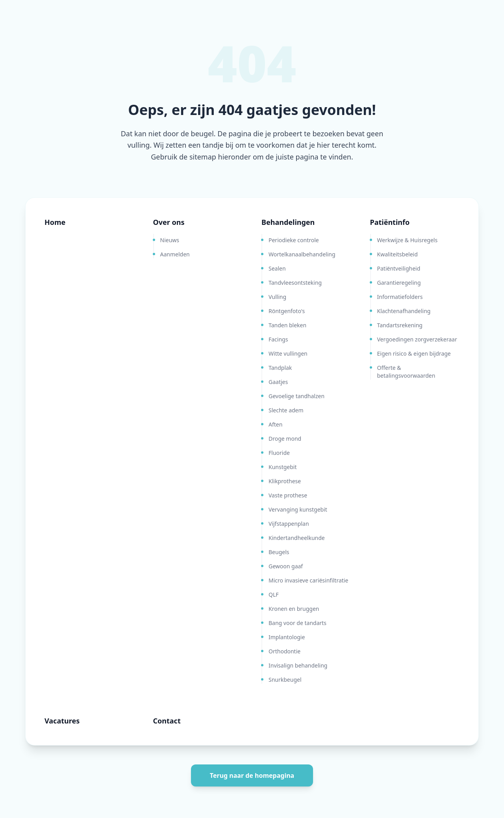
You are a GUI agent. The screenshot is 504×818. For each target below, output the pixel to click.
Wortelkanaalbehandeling (302, 254)
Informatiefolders (400, 297)
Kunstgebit (283, 467)
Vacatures (62, 721)
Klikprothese (285, 481)
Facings (278, 339)
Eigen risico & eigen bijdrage (414, 353)
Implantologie (287, 637)
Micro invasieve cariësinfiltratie (308, 580)
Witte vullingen (288, 353)
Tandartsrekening (400, 325)
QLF (274, 594)
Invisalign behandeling (298, 665)
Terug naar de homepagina (252, 775)
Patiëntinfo (390, 222)
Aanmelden (175, 254)
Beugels (279, 552)
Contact (167, 721)
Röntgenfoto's (287, 311)
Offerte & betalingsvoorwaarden (406, 372)
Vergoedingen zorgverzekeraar (417, 339)
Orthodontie (284, 651)
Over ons (169, 222)
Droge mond (285, 439)
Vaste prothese (288, 495)
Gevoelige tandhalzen (296, 396)
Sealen (277, 268)
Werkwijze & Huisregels (408, 240)
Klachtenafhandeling (404, 311)
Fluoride (279, 453)
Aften (275, 424)
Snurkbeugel (285, 680)
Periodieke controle (294, 240)
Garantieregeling (399, 283)
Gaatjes (278, 382)
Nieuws (170, 240)
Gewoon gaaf (286, 566)
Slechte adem (286, 410)
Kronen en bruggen (294, 609)
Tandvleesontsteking (295, 283)
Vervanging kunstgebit (298, 509)
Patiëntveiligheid (399, 268)
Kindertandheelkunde (297, 538)
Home (55, 222)
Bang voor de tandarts (297, 623)
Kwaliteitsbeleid (397, 254)
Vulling (277, 297)
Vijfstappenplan (289, 524)
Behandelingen (288, 222)
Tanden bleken (287, 325)
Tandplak (280, 368)
